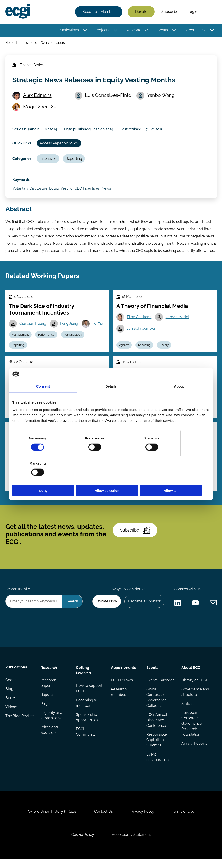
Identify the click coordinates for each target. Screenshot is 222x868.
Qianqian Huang (33, 327)
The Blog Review (13, 726)
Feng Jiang (70, 327)
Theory (165, 349)
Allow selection (111, 478)
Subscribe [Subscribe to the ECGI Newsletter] (135, 536)
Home (10, 43)
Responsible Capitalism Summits (156, 747)
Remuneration (73, 338)
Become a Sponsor (144, 607)
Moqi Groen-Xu (40, 108)
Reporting (75, 160)
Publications (68, 30)
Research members (119, 699)
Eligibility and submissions (51, 723)
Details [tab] (111, 399)
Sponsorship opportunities (87, 725)
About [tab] (179, 399)
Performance (47, 338)
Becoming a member (86, 710)
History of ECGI (194, 687)
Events (162, 30)
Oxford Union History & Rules (52, 820)
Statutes (188, 711)
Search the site (18, 595)
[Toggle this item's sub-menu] (85, 30)
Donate (141, 12)
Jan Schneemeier (141, 332)
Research (49, 675)
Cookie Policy (83, 843)
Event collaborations (158, 764)
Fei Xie (98, 327)
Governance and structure (195, 699)
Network (133, 30)
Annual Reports (194, 751)
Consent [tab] (43, 399)
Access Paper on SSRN (59, 145)
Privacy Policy (143, 820)
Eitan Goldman (139, 320)
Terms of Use (184, 820)
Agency (124, 349)
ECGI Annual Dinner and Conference (157, 727)
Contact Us (104, 820)
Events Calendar (160, 687)
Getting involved (83, 677)
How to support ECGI (89, 696)
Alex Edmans (38, 96)
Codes (11, 687)
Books (11, 706)
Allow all (177, 478)
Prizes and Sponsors (49, 737)
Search (209, 12)
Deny (45, 478)
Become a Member (98, 12)
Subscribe (170, 12)
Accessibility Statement (132, 843)
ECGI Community (86, 739)
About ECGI (196, 30)
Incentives (48, 160)
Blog (9, 696)
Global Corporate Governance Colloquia (156, 705)
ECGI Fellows (122, 687)
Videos (11, 715)
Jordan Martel (177, 320)
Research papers (48, 690)
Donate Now (106, 607)
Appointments (123, 675)
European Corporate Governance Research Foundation (192, 731)
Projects (102, 30)
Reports (47, 702)
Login (192, 12)
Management (21, 338)
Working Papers (53, 43)
